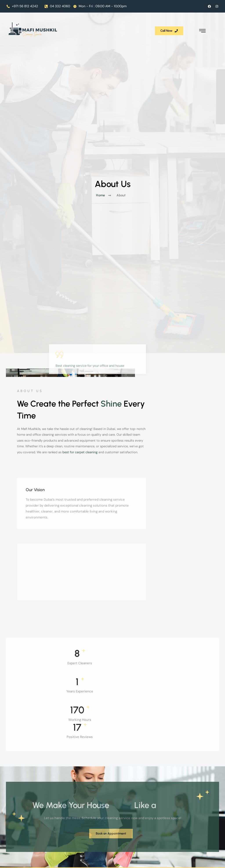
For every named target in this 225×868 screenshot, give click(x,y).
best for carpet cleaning (184, 463)
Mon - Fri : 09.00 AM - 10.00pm (100, 6)
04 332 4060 (57, 6)
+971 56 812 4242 (22, 6)
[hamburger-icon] (215, 26)
